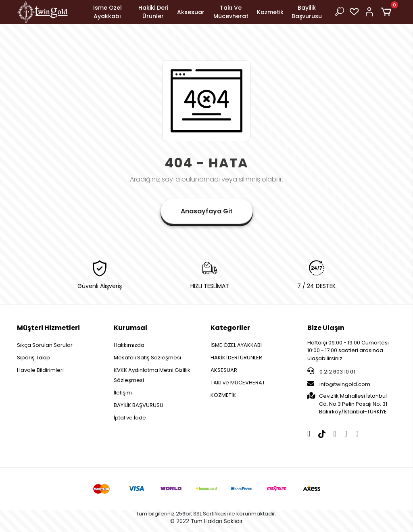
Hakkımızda (129, 345)
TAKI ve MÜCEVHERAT (238, 383)
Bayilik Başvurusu (307, 12)
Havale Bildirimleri (40, 370)
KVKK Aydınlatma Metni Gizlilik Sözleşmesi (152, 375)
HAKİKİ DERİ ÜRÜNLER (236, 358)
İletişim (123, 393)
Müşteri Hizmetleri (48, 328)
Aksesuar (191, 12)
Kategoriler (230, 328)
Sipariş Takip (33, 358)
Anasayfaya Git (207, 211)
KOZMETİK (223, 395)
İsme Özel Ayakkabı (107, 12)
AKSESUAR (224, 370)
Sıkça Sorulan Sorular (45, 345)
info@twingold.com (339, 384)
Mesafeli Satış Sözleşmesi (147, 358)
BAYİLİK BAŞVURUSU (139, 405)
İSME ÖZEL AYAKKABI (236, 345)
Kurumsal (130, 328)
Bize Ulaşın (326, 328)
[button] (387, 12)
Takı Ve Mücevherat (231, 12)
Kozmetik (270, 12)
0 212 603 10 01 (331, 371)
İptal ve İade (130, 418)
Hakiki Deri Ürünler (153, 12)
